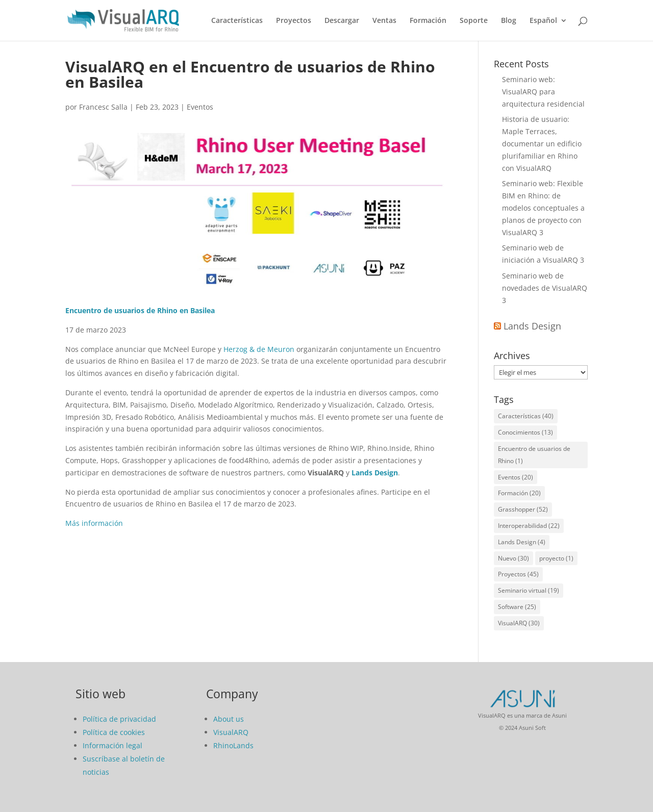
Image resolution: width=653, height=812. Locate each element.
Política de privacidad (119, 719)
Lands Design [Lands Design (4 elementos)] (522, 542)
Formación (428, 21)
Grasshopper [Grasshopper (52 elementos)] (523, 509)
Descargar (342, 21)
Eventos (200, 107)
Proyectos (294, 21)
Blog (509, 21)
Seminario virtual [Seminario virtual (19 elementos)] (529, 590)
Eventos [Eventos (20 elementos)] (516, 477)
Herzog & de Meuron (259, 349)
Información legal (112, 745)
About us (229, 719)
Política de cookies (114, 732)
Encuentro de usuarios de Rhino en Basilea (140, 310)
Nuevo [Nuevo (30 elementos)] (513, 558)
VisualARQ (231, 732)
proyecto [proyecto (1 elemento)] (556, 558)
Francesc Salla (103, 107)
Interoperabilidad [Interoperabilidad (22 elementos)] (529, 526)
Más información (94, 523)
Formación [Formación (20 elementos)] (519, 493)
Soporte (474, 21)
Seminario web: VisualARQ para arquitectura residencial (543, 92)
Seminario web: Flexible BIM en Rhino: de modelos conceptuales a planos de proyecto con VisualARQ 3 (543, 208)
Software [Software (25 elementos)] (517, 607)
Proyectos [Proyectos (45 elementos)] (518, 574)
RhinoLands (233, 745)
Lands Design (375, 473)
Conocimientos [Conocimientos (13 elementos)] (525, 432)
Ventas (384, 21)
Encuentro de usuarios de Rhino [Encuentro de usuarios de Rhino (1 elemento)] (534, 455)
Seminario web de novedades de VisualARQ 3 (545, 288)
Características (237, 21)
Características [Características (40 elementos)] (526, 416)
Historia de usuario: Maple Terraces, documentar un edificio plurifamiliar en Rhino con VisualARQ (542, 143)
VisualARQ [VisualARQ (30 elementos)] (519, 623)
